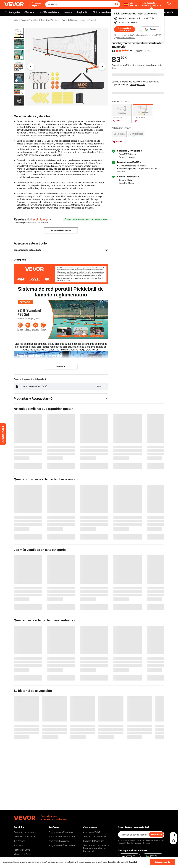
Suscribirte (156, 834)
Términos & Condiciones (95, 837)
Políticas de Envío (22, 850)
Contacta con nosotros (25, 832)
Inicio (16, 20)
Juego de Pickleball (88, 20)
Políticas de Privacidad (94, 841)
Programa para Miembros (61, 832)
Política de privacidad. (126, 38)
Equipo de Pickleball (69, 20)
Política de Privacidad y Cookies (137, 843)
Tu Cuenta (18, 845)
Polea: (115, 102)
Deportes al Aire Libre (50, 20)
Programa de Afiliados (59, 841)
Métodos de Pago (22, 854)
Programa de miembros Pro (62, 837)
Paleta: (115, 128)
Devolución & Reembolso (25, 837)
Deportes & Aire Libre (30, 20)
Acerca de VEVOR (92, 832)
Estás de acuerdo (162, 862)
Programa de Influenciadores (62, 845)
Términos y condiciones (143, 35)
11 (41, 223)
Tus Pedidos (20, 841)
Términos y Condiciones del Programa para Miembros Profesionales (96, 848)
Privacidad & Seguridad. (128, 862)
